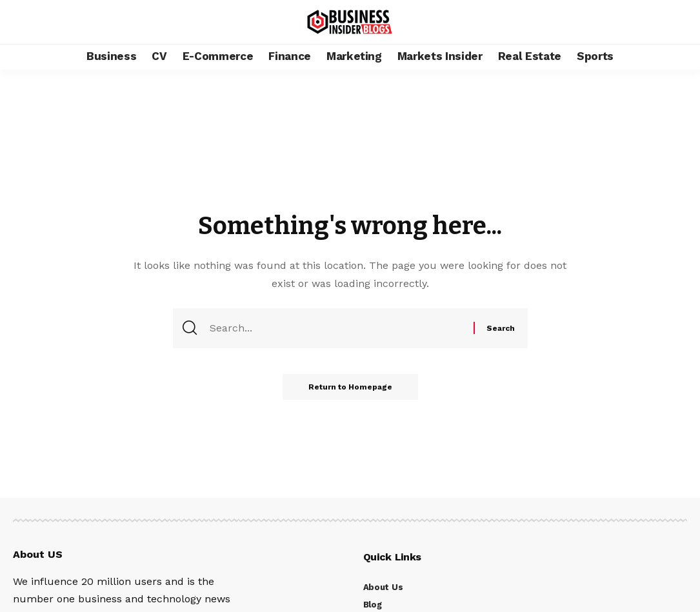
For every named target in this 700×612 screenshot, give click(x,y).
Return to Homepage (350, 387)
